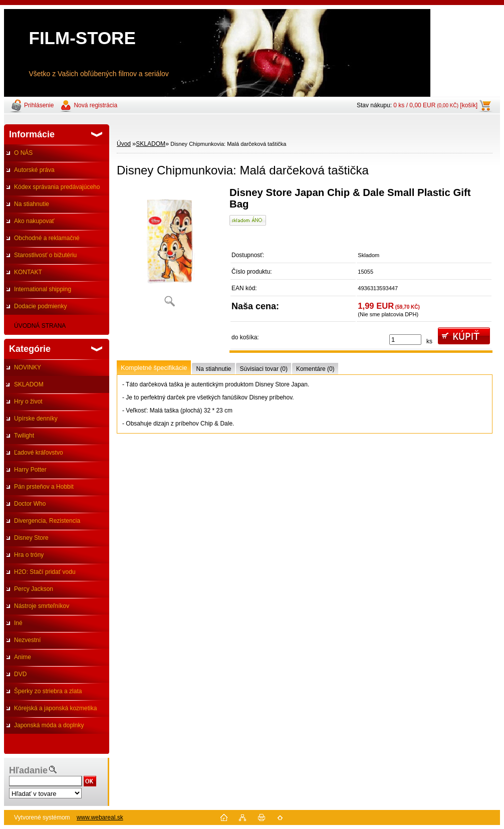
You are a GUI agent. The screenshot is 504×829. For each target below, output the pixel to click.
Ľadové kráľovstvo (39, 453)
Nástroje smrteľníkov (42, 606)
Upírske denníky (36, 419)
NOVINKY (28, 367)
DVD (20, 674)
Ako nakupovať (34, 221)
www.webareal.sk (100, 817)
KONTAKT (28, 272)
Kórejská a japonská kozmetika (55, 708)
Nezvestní (27, 640)
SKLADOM (29, 384)
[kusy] (405, 340)
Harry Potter (30, 470)
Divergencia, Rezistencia (47, 521)
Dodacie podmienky (40, 306)
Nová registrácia (95, 105)
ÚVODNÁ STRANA (40, 326)
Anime (23, 657)
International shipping (43, 289)
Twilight (24, 436)
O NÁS (23, 153)
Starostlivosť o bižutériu (45, 255)
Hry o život (28, 401)
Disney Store (31, 538)
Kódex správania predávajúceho (57, 187)
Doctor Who (30, 504)
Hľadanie (28, 770)
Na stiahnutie (32, 204)
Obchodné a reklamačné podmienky (42, 241)
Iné (18, 623)
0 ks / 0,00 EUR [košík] (435, 105)
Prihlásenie (39, 105)
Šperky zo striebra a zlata (48, 691)
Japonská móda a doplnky (49, 725)
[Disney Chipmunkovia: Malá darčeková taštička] (169, 250)
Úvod (124, 144)
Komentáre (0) (315, 369)
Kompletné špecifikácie (154, 368)
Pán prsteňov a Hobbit (44, 487)
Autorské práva (34, 170)
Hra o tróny (29, 555)
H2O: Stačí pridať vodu (45, 572)
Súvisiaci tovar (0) (264, 369)
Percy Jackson (34, 589)
